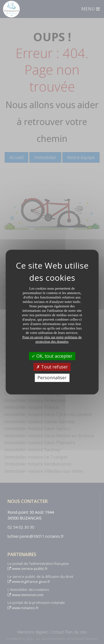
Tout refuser (52, 367)
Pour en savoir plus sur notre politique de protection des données (52, 339)
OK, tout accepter (52, 356)
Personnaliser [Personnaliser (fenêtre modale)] (52, 378)
